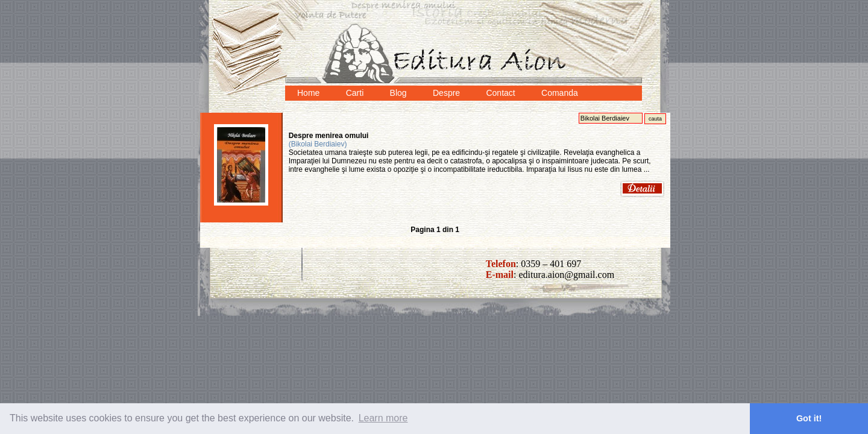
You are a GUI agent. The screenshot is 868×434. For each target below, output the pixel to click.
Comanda (560, 93)
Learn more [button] (383, 418)
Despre (446, 93)
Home (308, 93)
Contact (500, 93)
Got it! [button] (809, 418)
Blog (398, 93)
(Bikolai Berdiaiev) (318, 144)
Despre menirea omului (329, 136)
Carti (355, 93)
